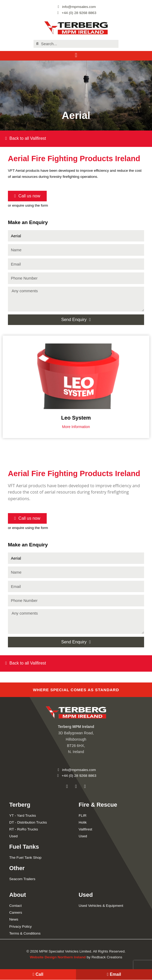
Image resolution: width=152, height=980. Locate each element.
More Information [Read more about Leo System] (76, 427)
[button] (76, 55)
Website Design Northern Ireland (58, 957)
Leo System (76, 418)
